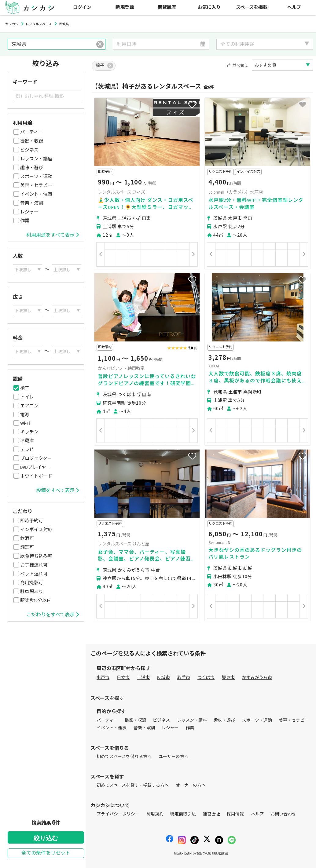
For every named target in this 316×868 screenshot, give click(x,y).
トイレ (27, 397)
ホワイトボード (36, 476)
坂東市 (228, 678)
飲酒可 (27, 538)
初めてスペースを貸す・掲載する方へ (133, 785)
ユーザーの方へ (174, 757)
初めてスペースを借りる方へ (124, 757)
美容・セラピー (36, 185)
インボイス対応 (36, 530)
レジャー (29, 212)
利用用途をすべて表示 (53, 235)
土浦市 (143, 678)
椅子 (25, 388)
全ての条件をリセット (46, 853)
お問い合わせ (283, 814)
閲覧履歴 (167, 7)
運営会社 (211, 814)
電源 (25, 415)
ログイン (82, 7)
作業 (25, 221)
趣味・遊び (32, 168)
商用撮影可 (32, 583)
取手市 (184, 678)
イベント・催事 (36, 194)
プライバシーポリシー (118, 814)
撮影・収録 (32, 141)
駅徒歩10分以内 (36, 600)
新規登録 (125, 7)
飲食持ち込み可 (36, 556)
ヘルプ (294, 7)
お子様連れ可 (34, 565)
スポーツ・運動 (36, 177)
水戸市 (103, 678)
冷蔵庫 (27, 441)
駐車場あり (32, 592)
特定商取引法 (183, 814)
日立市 (123, 678)
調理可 (27, 547)
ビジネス (29, 150)
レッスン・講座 (36, 159)
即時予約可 (32, 521)
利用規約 (155, 814)
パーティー (31, 132)
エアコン (29, 406)
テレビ (27, 450)
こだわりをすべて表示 (53, 615)
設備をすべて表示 (57, 491)
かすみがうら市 (257, 678)
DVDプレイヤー (35, 467)
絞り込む (46, 838)
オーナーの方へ (191, 785)
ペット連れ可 (34, 574)
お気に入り (209, 7)
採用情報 (235, 814)
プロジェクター (36, 458)
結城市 (164, 678)
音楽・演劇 (32, 203)
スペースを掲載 (252, 7)
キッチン (29, 432)
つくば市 (206, 678)
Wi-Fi (25, 423)
